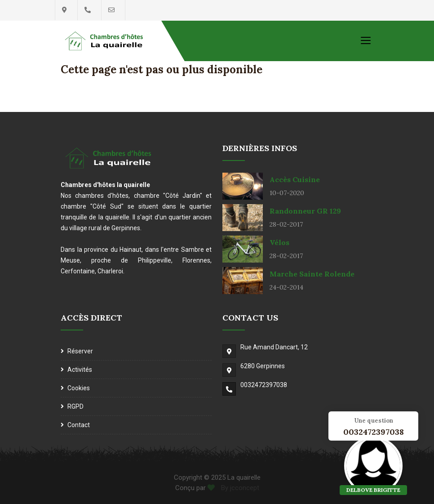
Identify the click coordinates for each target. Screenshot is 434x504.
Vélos (279, 242)
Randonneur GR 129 (305, 211)
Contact (79, 425)
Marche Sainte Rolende (312, 274)
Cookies (79, 388)
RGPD (75, 406)
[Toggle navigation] (366, 40)
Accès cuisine (295, 179)
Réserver (80, 351)
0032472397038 (264, 385)
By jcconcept (239, 488)
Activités (80, 370)
